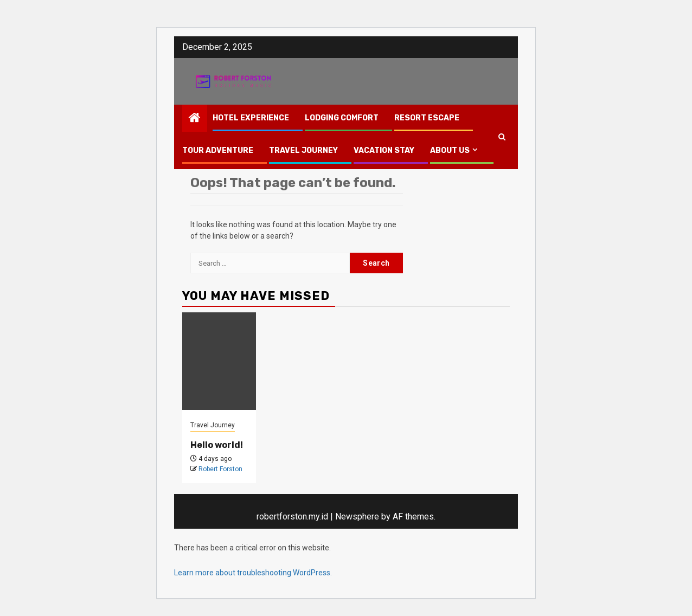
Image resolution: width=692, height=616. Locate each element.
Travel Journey (303, 150)
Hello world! (217, 445)
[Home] (195, 119)
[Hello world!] (219, 361)
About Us (450, 150)
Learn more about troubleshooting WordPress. (253, 573)
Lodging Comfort (342, 118)
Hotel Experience (251, 118)
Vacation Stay (384, 150)
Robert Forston (220, 469)
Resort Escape (427, 118)
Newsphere (357, 516)
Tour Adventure (218, 150)
